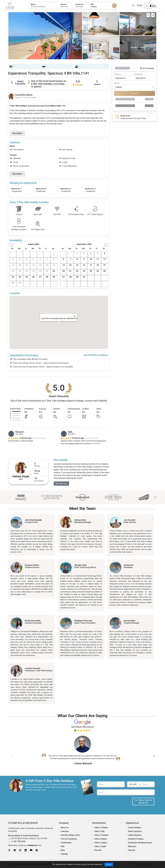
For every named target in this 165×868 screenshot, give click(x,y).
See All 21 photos (138, 47)
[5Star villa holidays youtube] (31, 850)
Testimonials (66, 843)
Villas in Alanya (101, 839)
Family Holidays (135, 828)
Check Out (138, 74)
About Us (65, 828)
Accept (109, 864)
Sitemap (64, 854)
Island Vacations (135, 835)
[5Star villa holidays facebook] (15, 850)
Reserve (135, 93)
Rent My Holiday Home (70, 835)
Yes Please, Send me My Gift (143, 802)
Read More (97, 444)
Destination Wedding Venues (140, 843)
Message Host (62, 484)
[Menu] (154, 6)
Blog (63, 850)
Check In (117, 74)
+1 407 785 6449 (18, 842)
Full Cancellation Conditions (96, 355)
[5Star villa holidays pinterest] (37, 850)
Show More (17, 133)
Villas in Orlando (101, 828)
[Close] (74, 316)
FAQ (63, 847)
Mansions (132, 847)
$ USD (137, 5)
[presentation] (113, 803)
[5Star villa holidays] (13, 5)
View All (98, 850)
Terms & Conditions (69, 839)
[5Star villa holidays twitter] (9, 850)
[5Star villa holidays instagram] (20, 850)
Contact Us (32, 845)
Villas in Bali (99, 832)
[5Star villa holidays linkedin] (26, 850)
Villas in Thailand (101, 835)
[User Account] (146, 6)
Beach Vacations (135, 832)
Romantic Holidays (136, 839)
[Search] (114, 6)
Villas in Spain (100, 847)
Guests (117, 83)
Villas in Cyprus (101, 843)
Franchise (65, 832)
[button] (155, 497)
